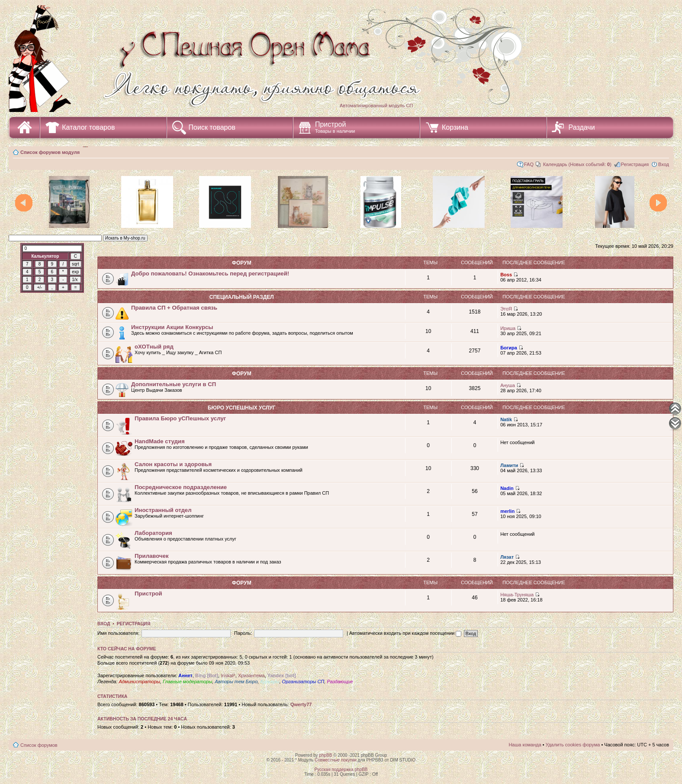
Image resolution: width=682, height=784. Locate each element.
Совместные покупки (336, 760)
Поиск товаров (212, 127)
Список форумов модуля (50, 152)
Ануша (508, 385)
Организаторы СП (303, 682)
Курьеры (270, 682)
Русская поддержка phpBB (341, 770)
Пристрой (335, 127)
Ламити (509, 465)
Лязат (507, 557)
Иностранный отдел (163, 510)
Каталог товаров (88, 127)
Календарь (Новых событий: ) (577, 164)
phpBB (325, 755)
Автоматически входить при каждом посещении (405, 633)
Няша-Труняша (517, 595)
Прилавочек (152, 556)
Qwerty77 (301, 704)
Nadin (507, 488)
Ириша (508, 328)
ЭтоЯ (506, 309)
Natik (506, 419)
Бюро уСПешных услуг (242, 408)
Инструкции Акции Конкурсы (172, 327)
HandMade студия (160, 441)
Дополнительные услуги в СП (174, 384)
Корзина (455, 127)
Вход (664, 164)
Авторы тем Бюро (236, 682)
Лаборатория (153, 533)
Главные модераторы (187, 682)
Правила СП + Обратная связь (174, 308)
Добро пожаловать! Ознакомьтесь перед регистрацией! (210, 274)
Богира (509, 348)
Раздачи (582, 127)
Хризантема (251, 675)
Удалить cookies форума (573, 745)
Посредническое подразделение (181, 487)
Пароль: (243, 633)
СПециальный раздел (242, 297)
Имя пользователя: (118, 633)
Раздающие (340, 682)
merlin (507, 511)
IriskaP (228, 675)
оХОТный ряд (154, 347)
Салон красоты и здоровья (173, 464)
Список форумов (39, 745)
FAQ (529, 164)
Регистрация (635, 164)
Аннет (185, 675)
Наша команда (525, 745)
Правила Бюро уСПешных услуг (180, 418)
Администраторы (139, 682)
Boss (506, 275)
